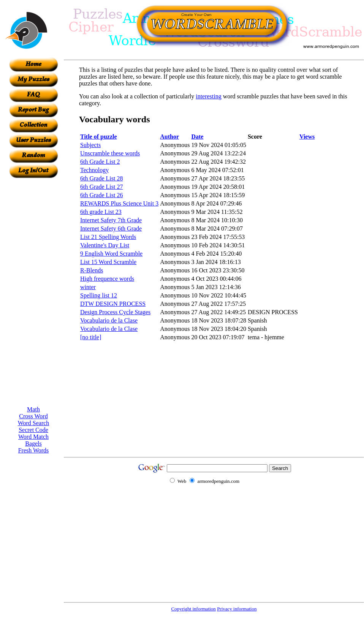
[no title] (91, 337)
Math (33, 409)
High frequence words (107, 279)
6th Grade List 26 (101, 195)
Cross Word (33, 416)
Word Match (33, 437)
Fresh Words (34, 450)
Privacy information (237, 609)
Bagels (33, 444)
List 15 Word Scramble (108, 262)
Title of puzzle (99, 137)
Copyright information (194, 609)
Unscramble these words (110, 153)
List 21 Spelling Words (108, 237)
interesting (209, 96)
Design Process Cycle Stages (115, 312)
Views (307, 137)
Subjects (90, 145)
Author (169, 137)
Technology (94, 170)
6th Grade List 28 (101, 178)
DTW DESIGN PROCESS (113, 304)
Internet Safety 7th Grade (111, 220)
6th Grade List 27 (101, 187)
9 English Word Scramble (111, 254)
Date (197, 137)
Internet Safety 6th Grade (111, 229)
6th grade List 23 (101, 212)
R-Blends (92, 270)
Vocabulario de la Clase (109, 320)
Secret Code (33, 430)
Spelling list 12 (99, 295)
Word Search (34, 423)
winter (88, 287)
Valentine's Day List (105, 245)
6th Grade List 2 (100, 162)
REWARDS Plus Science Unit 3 (119, 203)
